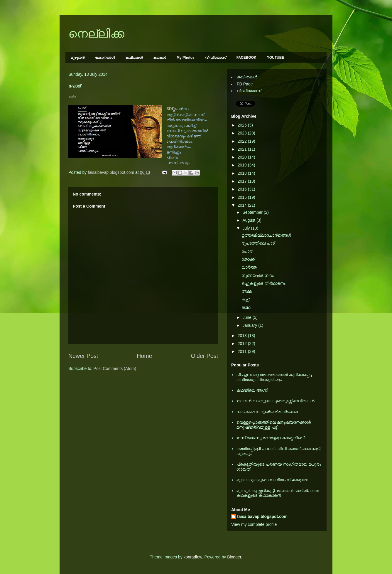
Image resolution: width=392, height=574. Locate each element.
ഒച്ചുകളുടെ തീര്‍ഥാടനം (263, 283)
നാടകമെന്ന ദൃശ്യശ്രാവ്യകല (267, 412)
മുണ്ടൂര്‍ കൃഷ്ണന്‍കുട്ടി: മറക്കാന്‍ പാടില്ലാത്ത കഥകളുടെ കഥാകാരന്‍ (278, 493)
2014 (243, 205)
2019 (243, 165)
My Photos (186, 58)
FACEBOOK (246, 58)
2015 (243, 197)
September (253, 212)
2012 (243, 344)
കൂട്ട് (245, 299)
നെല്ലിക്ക (96, 33)
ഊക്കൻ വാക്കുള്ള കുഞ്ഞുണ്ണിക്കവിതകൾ (276, 401)
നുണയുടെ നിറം (258, 275)
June (247, 317)
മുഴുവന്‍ (78, 58)
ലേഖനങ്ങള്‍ (105, 58)
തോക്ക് (248, 259)
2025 (243, 125)
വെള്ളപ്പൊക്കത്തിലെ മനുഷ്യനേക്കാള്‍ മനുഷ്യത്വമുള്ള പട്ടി (274, 425)
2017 (243, 181)
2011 (243, 351)
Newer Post (83, 356)
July (247, 228)
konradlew (193, 557)
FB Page (245, 84)
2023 (243, 133)
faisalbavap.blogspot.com (262, 516)
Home (144, 356)
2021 (243, 149)
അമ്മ (246, 291)
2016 (243, 189)
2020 (243, 157)
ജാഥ (246, 307)
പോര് (247, 251)
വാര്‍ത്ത (249, 267)
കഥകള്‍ (160, 58)
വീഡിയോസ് (216, 58)
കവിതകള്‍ (134, 58)
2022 (243, 141)
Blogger (234, 557)
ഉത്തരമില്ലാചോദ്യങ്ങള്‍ (266, 235)
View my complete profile (254, 524)
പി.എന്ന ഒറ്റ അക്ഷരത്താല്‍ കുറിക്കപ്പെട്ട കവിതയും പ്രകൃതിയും (274, 377)
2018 (243, 173)
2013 (243, 336)
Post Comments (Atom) (115, 368)
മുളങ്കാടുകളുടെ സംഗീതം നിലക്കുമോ (272, 480)
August (249, 220)
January (250, 325)
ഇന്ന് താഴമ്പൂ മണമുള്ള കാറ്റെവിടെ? (271, 438)
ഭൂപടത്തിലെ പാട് (258, 243)
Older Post (204, 356)
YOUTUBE (276, 58)
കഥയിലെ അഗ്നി (252, 390)
